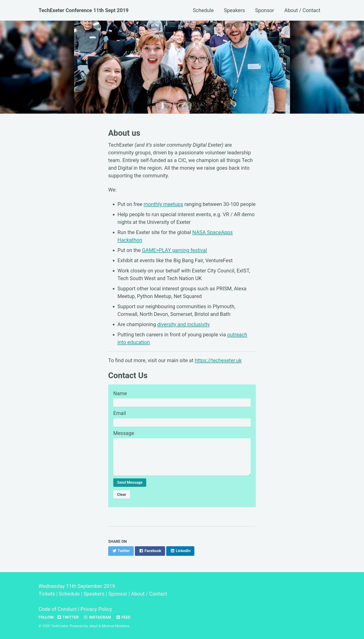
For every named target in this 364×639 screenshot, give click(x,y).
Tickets (47, 594)
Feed (123, 617)
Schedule (203, 10)
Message (124, 433)
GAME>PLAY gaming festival (174, 250)
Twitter (68, 617)
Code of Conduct (58, 609)
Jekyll (93, 626)
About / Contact (302, 10)
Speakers (234, 10)
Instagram (97, 617)
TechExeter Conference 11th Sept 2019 (84, 10)
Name (120, 393)
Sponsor (265, 10)
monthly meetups (163, 204)
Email (120, 413)
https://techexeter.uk (218, 360)
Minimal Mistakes (115, 626)
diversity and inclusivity (183, 324)
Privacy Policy (96, 609)
